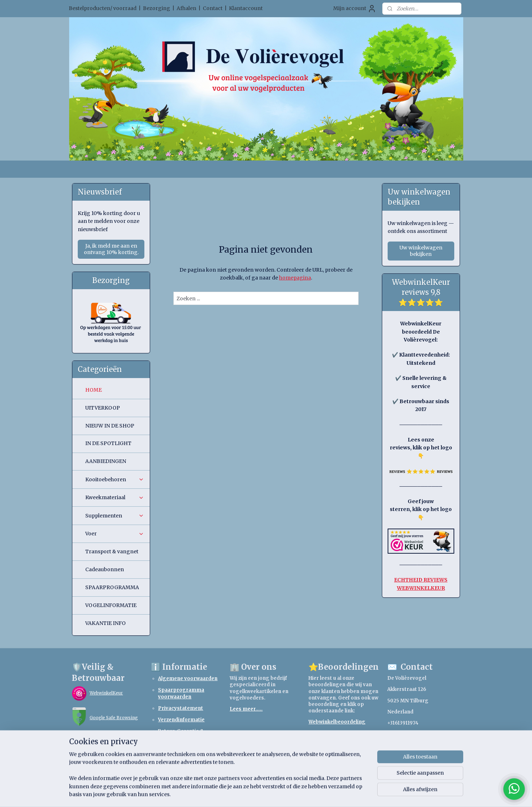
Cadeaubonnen (105, 569)
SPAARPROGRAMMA (112, 587)
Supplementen (115, 516)
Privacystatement (181, 708)
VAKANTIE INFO (106, 623)
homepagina (295, 278)
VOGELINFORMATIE (111, 605)
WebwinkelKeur (106, 693)
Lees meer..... (246, 709)
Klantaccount (246, 8)
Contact (213, 8)
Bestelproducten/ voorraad (103, 8)
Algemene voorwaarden (188, 679)
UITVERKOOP (103, 408)
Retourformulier (178, 749)
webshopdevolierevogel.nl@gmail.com (436, 734)
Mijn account (355, 9)
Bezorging (157, 8)
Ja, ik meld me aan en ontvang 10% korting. (111, 249)
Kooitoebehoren (115, 479)
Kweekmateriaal (115, 497)
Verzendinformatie (181, 720)
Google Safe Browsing (114, 718)
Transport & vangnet (112, 551)
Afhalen (186, 8)
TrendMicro (103, 742)
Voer (115, 534)
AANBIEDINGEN (106, 461)
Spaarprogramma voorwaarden (181, 693)
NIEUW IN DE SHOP (110, 426)
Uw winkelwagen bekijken (421, 251)
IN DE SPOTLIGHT (108, 443)
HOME (94, 390)
